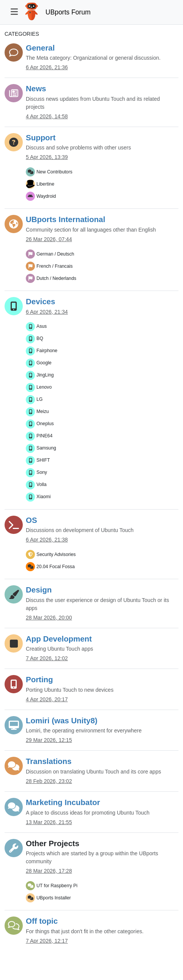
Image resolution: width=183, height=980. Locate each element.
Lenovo (44, 387)
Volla (42, 484)
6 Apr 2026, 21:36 (47, 67)
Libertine (45, 184)
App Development (59, 639)
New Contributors (54, 172)
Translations (49, 761)
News (36, 88)
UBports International (65, 219)
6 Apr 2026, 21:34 (47, 312)
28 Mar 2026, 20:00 (49, 618)
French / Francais (54, 266)
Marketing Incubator (63, 802)
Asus (42, 326)
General (40, 48)
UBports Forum (68, 12)
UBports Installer (54, 898)
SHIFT (43, 460)
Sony (42, 472)
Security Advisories (56, 554)
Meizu (43, 411)
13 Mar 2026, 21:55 (49, 822)
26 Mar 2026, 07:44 (49, 239)
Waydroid (46, 196)
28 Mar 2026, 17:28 (49, 871)
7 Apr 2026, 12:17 (47, 941)
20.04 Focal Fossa (56, 567)
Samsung (46, 448)
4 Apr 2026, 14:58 (47, 116)
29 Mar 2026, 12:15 (49, 740)
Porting (39, 679)
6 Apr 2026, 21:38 (47, 540)
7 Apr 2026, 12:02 (47, 658)
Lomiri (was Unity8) (62, 720)
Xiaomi (43, 497)
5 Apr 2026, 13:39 (47, 157)
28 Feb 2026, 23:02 (49, 781)
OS (32, 520)
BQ (40, 338)
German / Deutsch (55, 254)
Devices (40, 301)
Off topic (42, 921)
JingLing (45, 375)
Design (39, 590)
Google (44, 363)
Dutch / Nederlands (56, 278)
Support (41, 137)
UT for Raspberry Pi (57, 886)
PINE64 (44, 436)
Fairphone (47, 351)
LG (39, 399)
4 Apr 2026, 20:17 (47, 699)
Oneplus (45, 424)
